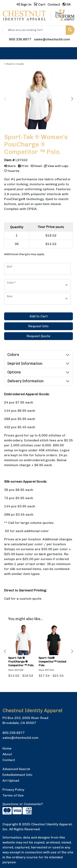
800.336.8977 (20, 39)
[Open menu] (69, 53)
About (7, 754)
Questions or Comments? (23, 804)
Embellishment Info (17, 775)
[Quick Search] (34, 30)
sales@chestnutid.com (52, 39)
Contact (9, 760)
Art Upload (11, 781)
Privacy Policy (13, 790)
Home (7, 748)
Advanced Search (16, 769)
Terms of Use (13, 795)
